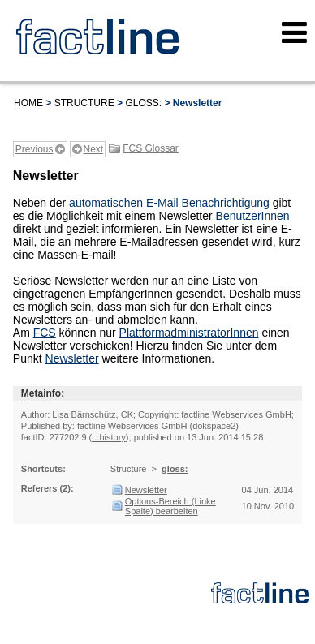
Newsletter (72, 358)
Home (28, 103)
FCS (45, 333)
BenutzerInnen (253, 216)
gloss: (143, 103)
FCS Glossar (151, 148)
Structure (84, 103)
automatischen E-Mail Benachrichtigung (169, 203)
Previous (35, 149)
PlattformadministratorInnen (189, 333)
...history (109, 437)
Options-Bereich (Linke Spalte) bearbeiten (170, 506)
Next (94, 149)
